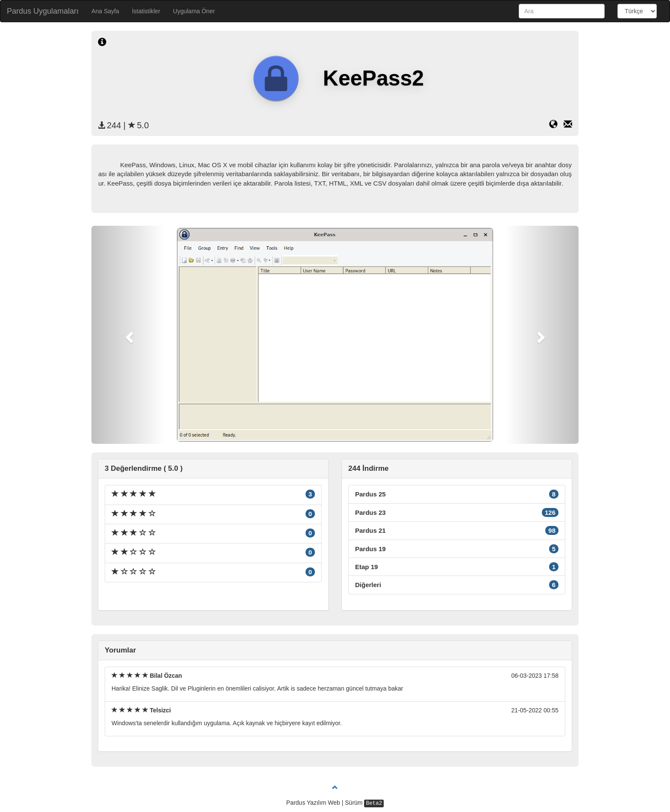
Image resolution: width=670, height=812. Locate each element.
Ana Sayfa (105, 11)
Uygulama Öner (194, 11)
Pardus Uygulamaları (43, 11)
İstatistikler (146, 11)
